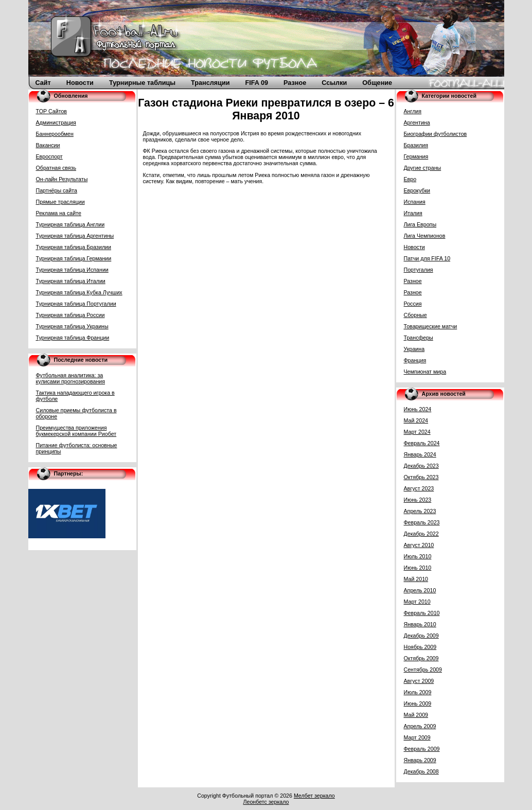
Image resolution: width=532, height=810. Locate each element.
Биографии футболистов (436, 134)
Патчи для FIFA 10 (427, 258)
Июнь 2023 (418, 500)
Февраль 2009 (422, 749)
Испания (415, 202)
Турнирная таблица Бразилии (74, 247)
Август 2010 (419, 545)
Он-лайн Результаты (62, 179)
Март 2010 (417, 602)
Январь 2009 (420, 760)
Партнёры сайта (57, 190)
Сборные (415, 315)
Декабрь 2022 (421, 534)
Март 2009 (417, 737)
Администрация (56, 122)
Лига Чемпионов (425, 236)
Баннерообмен (55, 134)
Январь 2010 (420, 624)
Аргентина (417, 122)
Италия (413, 213)
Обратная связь (56, 168)
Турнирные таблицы (142, 83)
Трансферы (419, 338)
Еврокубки (417, 190)
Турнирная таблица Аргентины (75, 236)
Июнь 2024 (418, 409)
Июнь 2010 (418, 568)
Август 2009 (419, 681)
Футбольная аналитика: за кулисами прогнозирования (71, 378)
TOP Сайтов (52, 111)
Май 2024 (416, 420)
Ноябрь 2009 (420, 647)
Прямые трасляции (60, 202)
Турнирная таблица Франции (73, 338)
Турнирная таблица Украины (72, 326)
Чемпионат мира (425, 372)
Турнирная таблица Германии (74, 258)
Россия (413, 304)
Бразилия (416, 145)
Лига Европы (420, 224)
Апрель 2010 (420, 590)
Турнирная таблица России (70, 315)
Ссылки (334, 83)
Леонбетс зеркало (266, 802)
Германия (416, 156)
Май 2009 (416, 715)
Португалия (419, 270)
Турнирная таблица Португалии (76, 304)
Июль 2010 (418, 556)
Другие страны (423, 168)
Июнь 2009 (418, 703)
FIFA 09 (257, 83)
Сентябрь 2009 (423, 670)
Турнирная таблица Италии (71, 281)
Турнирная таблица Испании (72, 270)
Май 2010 (416, 579)
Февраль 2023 (422, 522)
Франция (415, 360)
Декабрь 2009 (421, 636)
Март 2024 (417, 432)
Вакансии (48, 145)
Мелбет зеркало (314, 796)
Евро (410, 179)
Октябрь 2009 (421, 658)
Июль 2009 (418, 692)
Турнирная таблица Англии (70, 224)
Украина (414, 349)
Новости (80, 83)
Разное (295, 83)
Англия (413, 111)
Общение (377, 83)
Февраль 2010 (422, 613)
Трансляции (210, 83)
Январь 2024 (420, 454)
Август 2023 (419, 488)
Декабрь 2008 (421, 771)
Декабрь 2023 (421, 466)
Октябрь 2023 (421, 477)
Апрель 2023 (420, 511)
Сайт (43, 83)
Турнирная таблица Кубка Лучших (79, 292)
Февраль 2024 (422, 443)
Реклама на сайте (59, 213)
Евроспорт (49, 156)
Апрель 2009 (420, 726)
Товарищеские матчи (431, 326)
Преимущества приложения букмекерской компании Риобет (76, 431)
